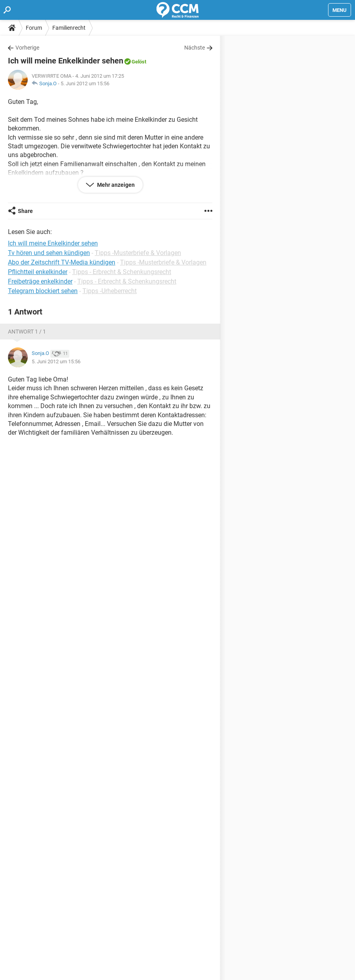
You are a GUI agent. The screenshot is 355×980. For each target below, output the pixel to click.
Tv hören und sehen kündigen (49, 253)
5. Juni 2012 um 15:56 (85, 83)
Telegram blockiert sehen (43, 291)
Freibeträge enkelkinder (40, 281)
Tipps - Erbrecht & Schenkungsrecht (122, 272)
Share (25, 211)
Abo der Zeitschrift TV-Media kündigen (62, 262)
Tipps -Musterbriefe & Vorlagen (138, 253)
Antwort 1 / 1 (27, 332)
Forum (34, 28)
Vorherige (27, 48)
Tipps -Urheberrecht (110, 291)
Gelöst (139, 62)
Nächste (195, 48)
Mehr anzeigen (115, 185)
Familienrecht (69, 28)
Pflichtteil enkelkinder (38, 272)
